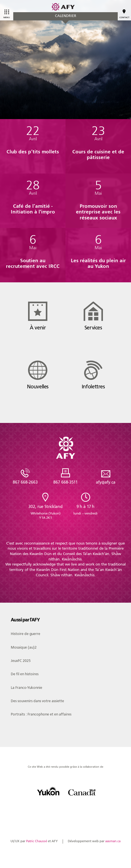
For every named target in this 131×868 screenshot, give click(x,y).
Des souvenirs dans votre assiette (37, 701)
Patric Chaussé (37, 841)
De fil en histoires (25, 674)
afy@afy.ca (106, 482)
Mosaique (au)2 (24, 647)
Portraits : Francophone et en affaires (41, 714)
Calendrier (66, 16)
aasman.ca (113, 841)
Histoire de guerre (26, 634)
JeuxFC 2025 (21, 661)
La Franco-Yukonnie (27, 688)
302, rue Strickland (45, 512)
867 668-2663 (25, 482)
